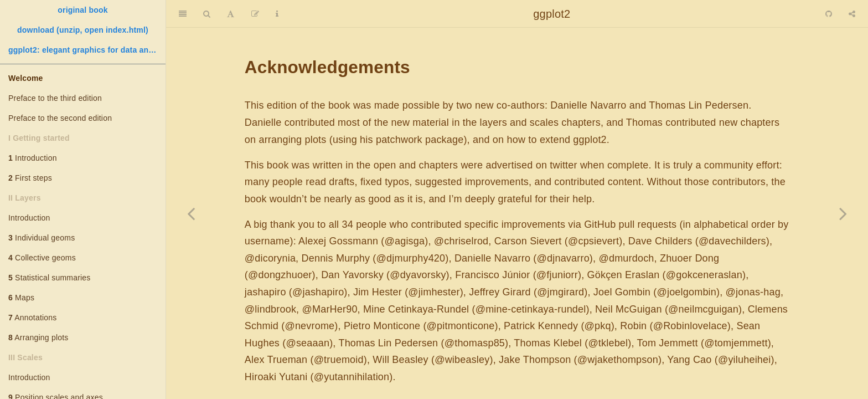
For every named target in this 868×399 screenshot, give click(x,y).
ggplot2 (552, 14)
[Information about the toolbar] (277, 14)
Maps (21, 298)
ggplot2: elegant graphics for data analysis (87, 50)
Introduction (33, 158)
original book (83, 10)
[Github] (829, 14)
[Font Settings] (231, 14)
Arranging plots (38, 337)
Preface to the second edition (60, 118)
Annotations (32, 318)
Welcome (26, 78)
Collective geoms (42, 258)
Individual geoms (42, 238)
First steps (30, 178)
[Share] (852, 14)
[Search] (207, 14)
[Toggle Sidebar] (183, 14)
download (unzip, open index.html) (83, 30)
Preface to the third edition (55, 98)
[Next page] (843, 213)
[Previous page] (191, 213)
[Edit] (255, 14)
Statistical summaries (50, 278)
